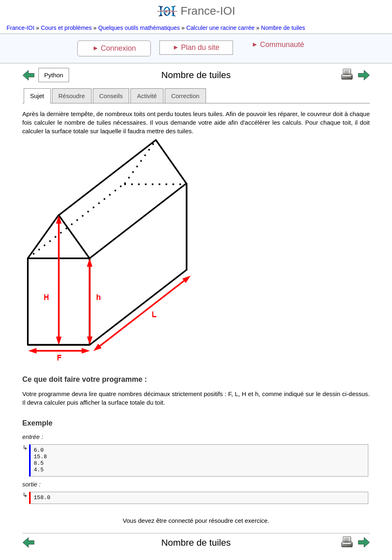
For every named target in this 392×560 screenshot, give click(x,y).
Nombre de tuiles (283, 28)
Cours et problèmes (66, 28)
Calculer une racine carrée (221, 28)
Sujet (37, 96)
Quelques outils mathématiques (139, 28)
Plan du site (200, 47)
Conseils (111, 96)
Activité (147, 96)
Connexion (119, 48)
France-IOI (196, 11)
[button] (54, 75)
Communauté (282, 45)
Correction (185, 96)
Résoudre (72, 96)
